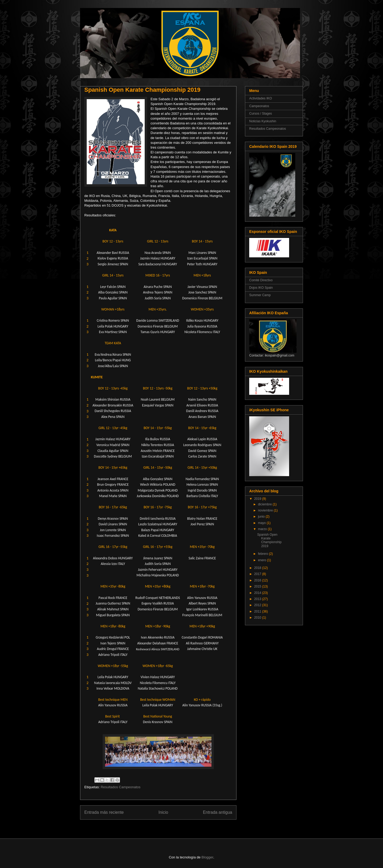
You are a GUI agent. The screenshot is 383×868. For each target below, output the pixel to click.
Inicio (163, 812)
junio (262, 517)
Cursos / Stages (261, 114)
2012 (258, 605)
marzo (263, 529)
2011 (258, 611)
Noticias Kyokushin (263, 121)
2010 (258, 618)
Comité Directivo (261, 280)
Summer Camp (260, 295)
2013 (258, 599)
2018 (258, 568)
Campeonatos (259, 106)
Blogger (207, 857)
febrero (263, 554)
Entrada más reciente (104, 812)
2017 (258, 574)
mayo (262, 523)
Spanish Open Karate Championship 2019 (269, 540)
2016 (258, 580)
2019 (258, 499)
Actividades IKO (261, 98)
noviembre (266, 510)
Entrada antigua (218, 812)
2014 (258, 593)
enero (263, 560)
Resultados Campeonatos (120, 787)
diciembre (265, 504)
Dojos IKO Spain (261, 288)
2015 (258, 586)
